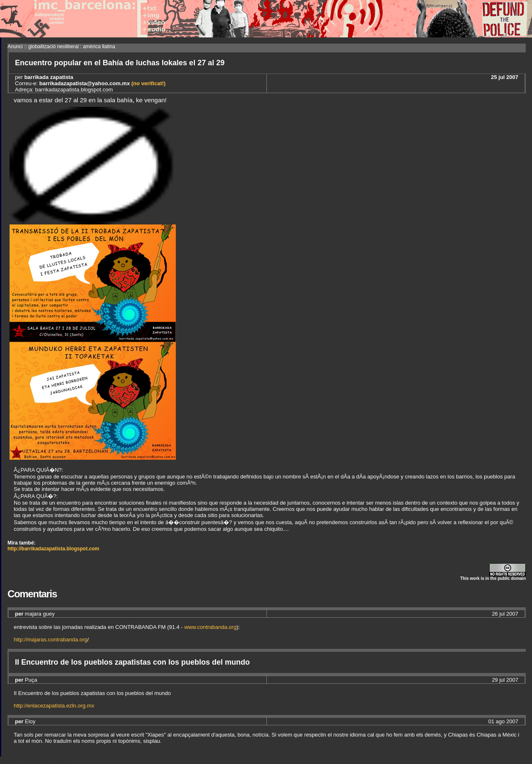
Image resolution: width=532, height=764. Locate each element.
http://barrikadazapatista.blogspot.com (53, 549)
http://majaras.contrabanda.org (50, 640)
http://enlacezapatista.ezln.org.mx (54, 706)
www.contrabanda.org (210, 627)
